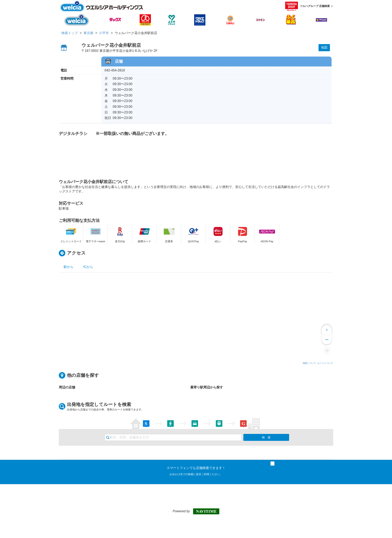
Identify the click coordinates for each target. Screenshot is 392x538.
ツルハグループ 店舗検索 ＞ (309, 6)
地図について (309, 363)
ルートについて (325, 363)
